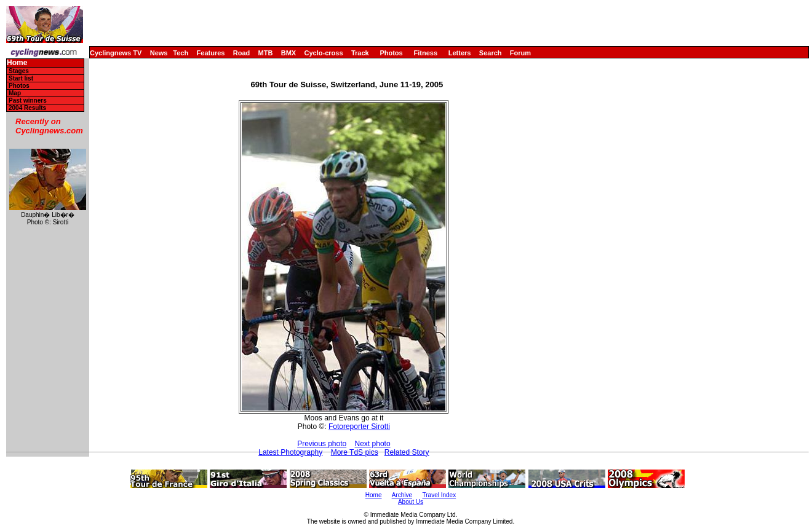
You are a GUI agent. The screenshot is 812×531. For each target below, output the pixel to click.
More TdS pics (355, 452)
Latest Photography (290, 452)
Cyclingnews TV (116, 53)
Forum (520, 53)
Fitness (425, 53)
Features (211, 53)
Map (15, 93)
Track (360, 53)
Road (242, 53)
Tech (181, 53)
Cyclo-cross (324, 53)
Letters (460, 53)
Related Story (407, 452)
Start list (21, 78)
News (159, 53)
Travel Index (440, 495)
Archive (402, 495)
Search (491, 53)
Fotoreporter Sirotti (359, 427)
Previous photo (322, 444)
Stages (19, 71)
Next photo (373, 444)
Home (17, 63)
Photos (391, 53)
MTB (266, 53)
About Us (411, 502)
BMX (289, 53)
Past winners (28, 100)
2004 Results (27, 108)
